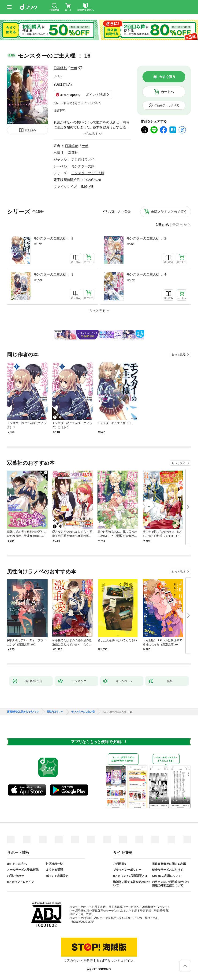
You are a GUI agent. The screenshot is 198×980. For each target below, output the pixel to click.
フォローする (80, 68)
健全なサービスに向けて (168, 870)
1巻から (163, 225)
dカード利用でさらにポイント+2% (76, 103)
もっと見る (179, 354)
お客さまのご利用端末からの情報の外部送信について (170, 884)
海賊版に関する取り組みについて (131, 884)
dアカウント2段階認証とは (130, 876)
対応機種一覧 (54, 864)
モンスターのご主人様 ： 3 (53, 274)
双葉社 (73, 153)
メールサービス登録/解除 (23, 870)
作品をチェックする (167, 105)
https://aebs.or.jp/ (83, 922)
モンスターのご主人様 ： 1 (53, 238)
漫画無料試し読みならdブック (23, 712)
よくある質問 (54, 870)
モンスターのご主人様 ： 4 (146, 274)
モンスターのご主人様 (88, 173)
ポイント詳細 (96, 95)
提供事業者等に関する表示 (169, 864)
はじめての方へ (17, 864)
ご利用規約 (120, 864)
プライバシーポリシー (127, 870)
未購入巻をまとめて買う (169, 212)
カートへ (167, 92)
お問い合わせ (15, 876)
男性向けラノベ (83, 159)
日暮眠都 (60, 68)
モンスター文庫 (83, 166)
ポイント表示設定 (57, 876)
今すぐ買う (167, 77)
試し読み (30, 130)
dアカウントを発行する (82, 961)
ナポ (74, 68)
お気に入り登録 (119, 212)
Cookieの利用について (167, 876)
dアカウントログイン (21, 882)
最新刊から (182, 225)
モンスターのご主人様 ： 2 (146, 238)
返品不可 (59, 111)
